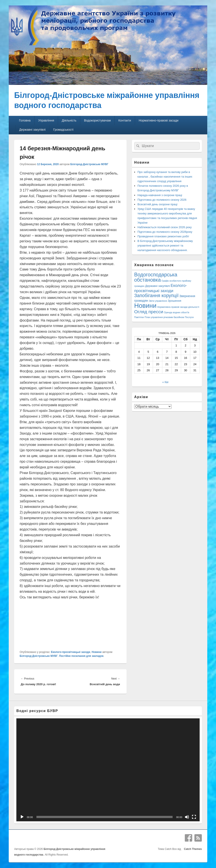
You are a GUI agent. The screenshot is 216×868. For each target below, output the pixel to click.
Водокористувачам (97, 120)
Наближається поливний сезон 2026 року (165, 227)
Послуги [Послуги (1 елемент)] (189, 317)
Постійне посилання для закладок (81, 656)
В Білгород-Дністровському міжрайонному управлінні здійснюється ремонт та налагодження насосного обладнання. (165, 246)
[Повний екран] (194, 817)
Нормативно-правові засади (159, 120)
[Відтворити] (22, 817)
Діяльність (69, 120)
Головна (25, 120)
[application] (108, 770)
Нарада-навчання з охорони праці (160, 195)
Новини (97, 652)
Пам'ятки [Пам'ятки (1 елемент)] (139, 317)
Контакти (125, 120)
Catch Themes (192, 849)
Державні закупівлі (32, 130)
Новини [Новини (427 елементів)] (145, 306)
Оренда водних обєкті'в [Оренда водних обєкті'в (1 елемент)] (177, 312)
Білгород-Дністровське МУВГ (89, 164)
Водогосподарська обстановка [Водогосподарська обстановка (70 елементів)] (156, 277)
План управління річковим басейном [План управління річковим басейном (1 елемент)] (164, 317)
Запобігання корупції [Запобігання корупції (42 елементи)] (156, 296)
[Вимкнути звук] (187, 817)
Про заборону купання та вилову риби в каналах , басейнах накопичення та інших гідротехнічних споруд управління (165, 177)
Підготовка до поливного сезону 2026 (162, 200)
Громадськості (63, 130)
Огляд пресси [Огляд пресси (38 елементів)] (149, 312)
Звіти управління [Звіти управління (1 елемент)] (158, 301)
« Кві (165, 382)
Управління (46, 120)
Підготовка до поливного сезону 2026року (165, 232)
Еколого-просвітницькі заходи (70, 652)
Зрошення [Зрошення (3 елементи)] (175, 301)
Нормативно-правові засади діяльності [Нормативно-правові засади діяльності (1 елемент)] (178, 307)
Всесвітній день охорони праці (157, 204)
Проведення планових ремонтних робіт (163, 236)
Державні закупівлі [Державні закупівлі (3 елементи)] (158, 286)
